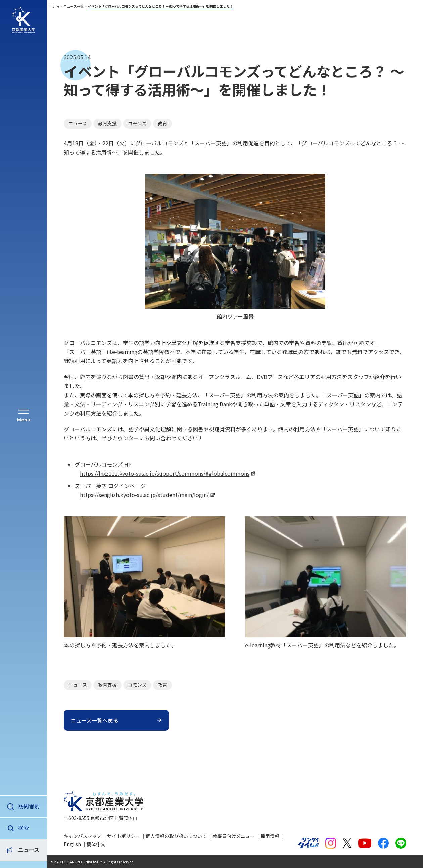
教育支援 (107, 123)
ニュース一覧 (74, 6)
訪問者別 (29, 806)
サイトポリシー (124, 836)
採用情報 (270, 836)
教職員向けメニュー (234, 836)
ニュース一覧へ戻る (95, 720)
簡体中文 (96, 844)
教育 (162, 123)
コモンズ (137, 123)
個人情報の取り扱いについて (176, 836)
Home (55, 6)
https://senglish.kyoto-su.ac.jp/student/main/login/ (144, 495)
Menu (24, 420)
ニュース (29, 828)
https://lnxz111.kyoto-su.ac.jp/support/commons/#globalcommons (165, 473)
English (72, 844)
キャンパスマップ (83, 836)
